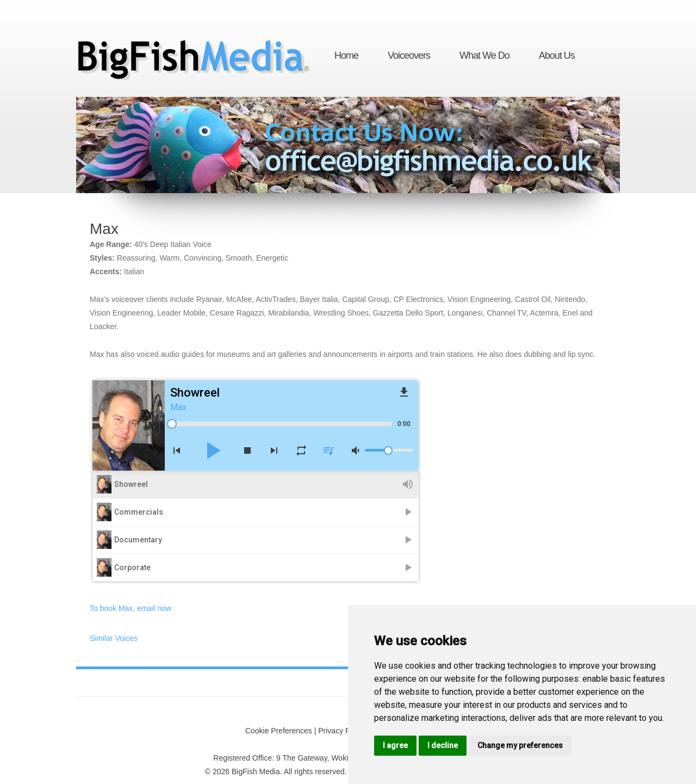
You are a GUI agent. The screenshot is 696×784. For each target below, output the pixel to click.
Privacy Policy (342, 731)
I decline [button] (443, 745)
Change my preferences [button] (520, 745)
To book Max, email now (130, 608)
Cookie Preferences (279, 731)
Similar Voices (114, 638)
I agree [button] (395, 745)
